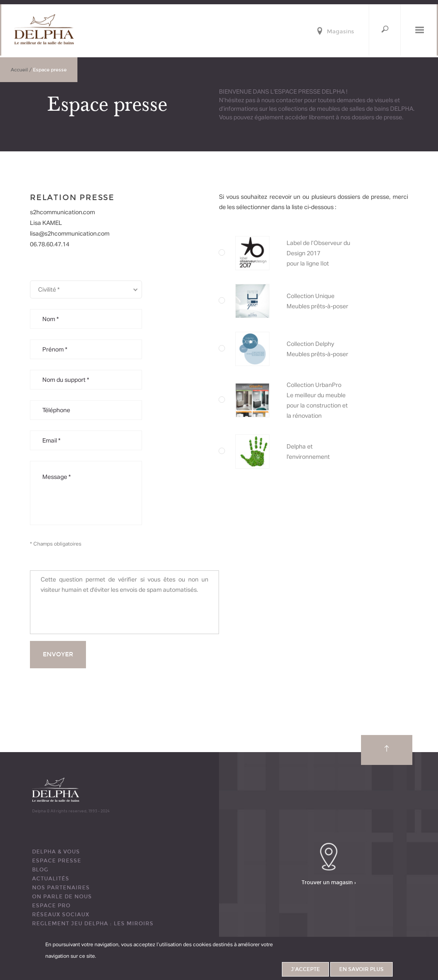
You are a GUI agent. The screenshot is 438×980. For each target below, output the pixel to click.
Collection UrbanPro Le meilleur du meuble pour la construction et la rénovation (330, 400)
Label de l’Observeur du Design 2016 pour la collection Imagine (330, 349)
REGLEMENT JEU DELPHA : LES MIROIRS (93, 924)
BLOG (40, 870)
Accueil (19, 70)
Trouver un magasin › (329, 883)
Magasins (340, 32)
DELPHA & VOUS (56, 852)
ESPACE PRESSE (57, 861)
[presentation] (106, 614)
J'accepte (305, 969)
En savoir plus (361, 969)
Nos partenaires (61, 888)
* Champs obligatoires (56, 544)
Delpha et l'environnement (330, 452)
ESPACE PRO (51, 906)
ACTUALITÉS (51, 879)
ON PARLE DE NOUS (62, 897)
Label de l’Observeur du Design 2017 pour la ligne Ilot (330, 253)
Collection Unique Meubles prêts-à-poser (330, 301)
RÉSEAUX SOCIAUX (61, 915)
